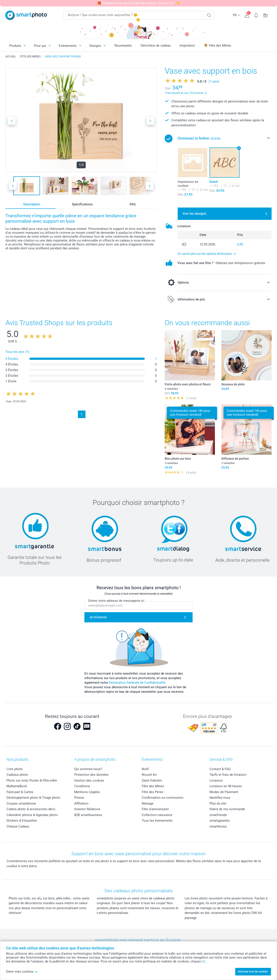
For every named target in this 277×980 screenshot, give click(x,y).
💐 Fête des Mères (217, 45)
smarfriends (218, 815)
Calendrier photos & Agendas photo (32, 815)
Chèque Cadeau (18, 826)
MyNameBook (17, 786)
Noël (145, 769)
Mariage (148, 803)
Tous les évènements (157, 821)
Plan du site (218, 803)
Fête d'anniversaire (155, 809)
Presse (79, 798)
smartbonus (218, 826)
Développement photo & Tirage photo (33, 798)
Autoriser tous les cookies (253, 972)
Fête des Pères (152, 792)
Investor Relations (87, 809)
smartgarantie (220, 821)
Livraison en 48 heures (226, 786)
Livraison (216, 780)
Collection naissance (157, 815)
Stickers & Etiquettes (22, 821)
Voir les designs (194, 214)
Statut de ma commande (227, 809)
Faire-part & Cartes (20, 792)
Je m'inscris (98, 617)
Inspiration (187, 45)
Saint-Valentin (152, 780)
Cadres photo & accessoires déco (31, 809)
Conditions (82, 786)
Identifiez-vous (220, 798)
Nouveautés (123, 45)
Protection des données (91, 775)
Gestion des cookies (89, 780)
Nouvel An (149, 775)
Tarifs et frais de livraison (228, 775)
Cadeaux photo (17, 775)
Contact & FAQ (220, 769)
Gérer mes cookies (22, 972)
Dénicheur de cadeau (156, 45)
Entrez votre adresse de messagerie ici (116, 601)
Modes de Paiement (224, 792)
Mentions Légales (87, 792)
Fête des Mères (153, 786)
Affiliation (81, 803)
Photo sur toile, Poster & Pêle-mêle (32, 780)
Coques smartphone (21, 803)
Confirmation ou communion (163, 798)
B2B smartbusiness (88, 815)
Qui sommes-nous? (88, 769)
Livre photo (15, 769)
